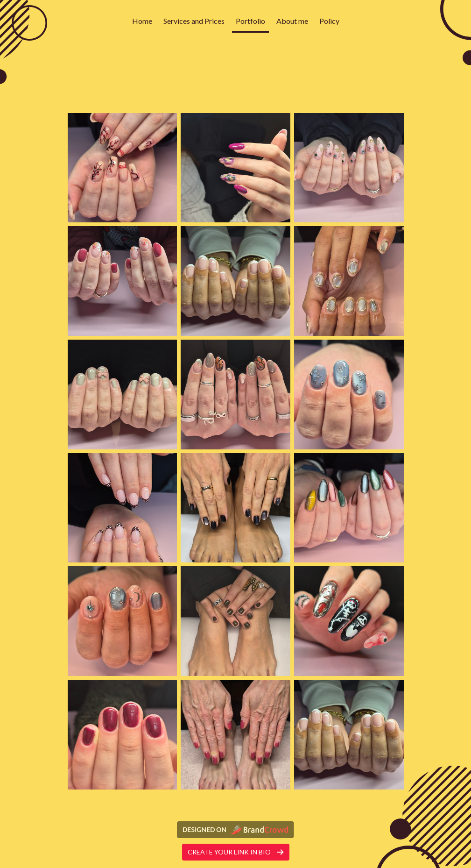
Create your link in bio (236, 852)
